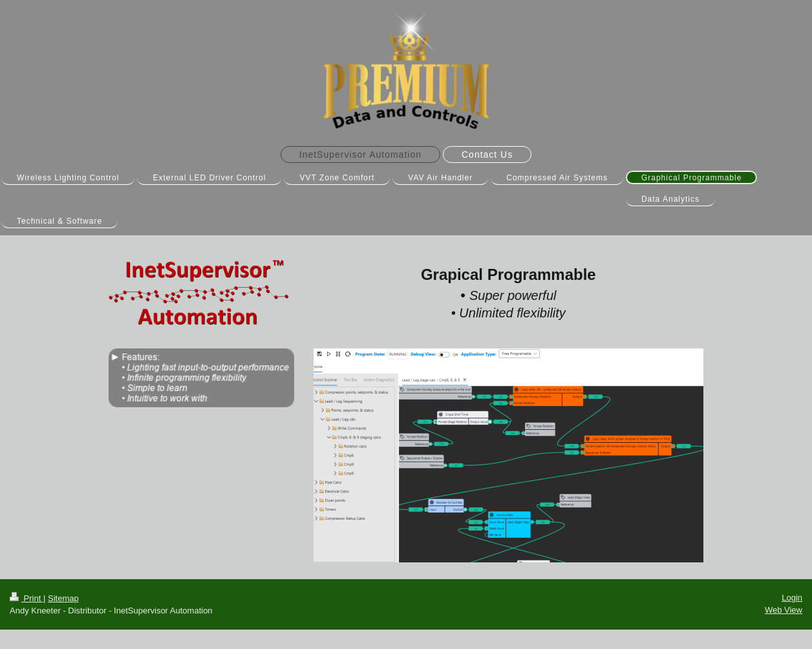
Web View (784, 610)
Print (27, 598)
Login (792, 598)
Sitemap (63, 598)
